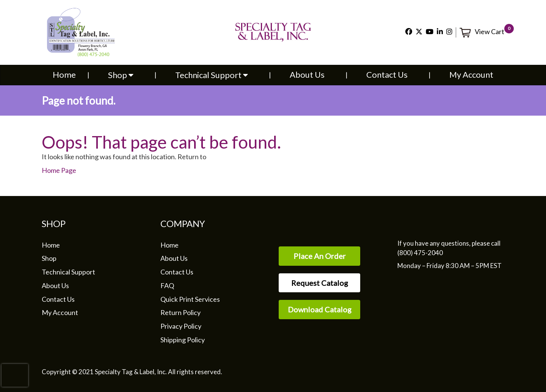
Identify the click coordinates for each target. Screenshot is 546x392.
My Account (471, 74)
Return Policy (180, 312)
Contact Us (387, 74)
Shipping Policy (183, 340)
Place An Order (320, 256)
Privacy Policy (181, 326)
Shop (121, 75)
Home (64, 74)
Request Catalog (320, 283)
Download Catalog (320, 309)
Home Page (59, 170)
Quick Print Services (190, 299)
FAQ (167, 285)
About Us (307, 74)
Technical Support (212, 75)
